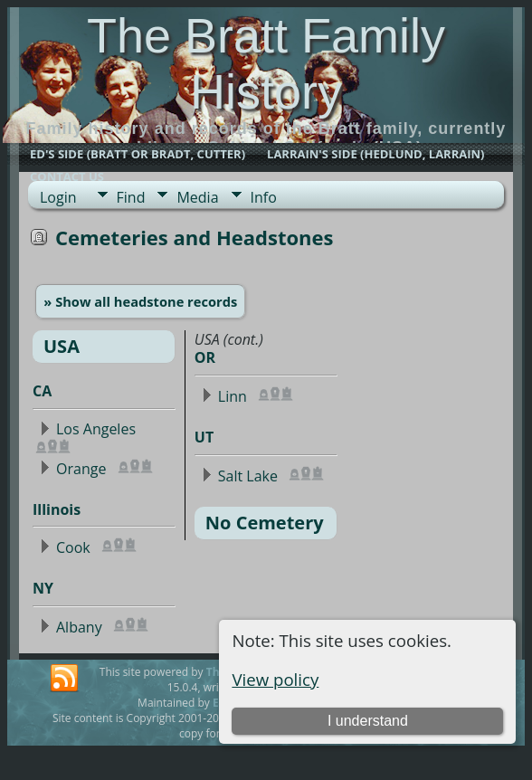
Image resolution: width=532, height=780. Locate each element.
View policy (275, 679)
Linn (233, 396)
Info (264, 197)
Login (58, 197)
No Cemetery (265, 523)
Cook (73, 547)
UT (204, 437)
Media (197, 197)
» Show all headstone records (140, 301)
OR (205, 357)
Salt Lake (248, 476)
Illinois (57, 509)
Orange (81, 469)
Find (131, 197)
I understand (368, 721)
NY (43, 588)
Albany (79, 627)
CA (42, 391)
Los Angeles (96, 429)
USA (62, 346)
